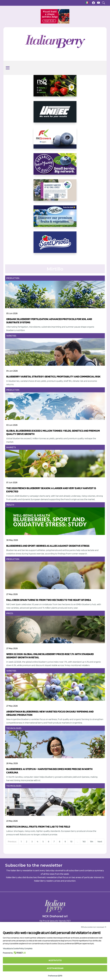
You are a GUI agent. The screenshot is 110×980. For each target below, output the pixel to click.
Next (100, 842)
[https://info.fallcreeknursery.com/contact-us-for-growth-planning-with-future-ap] (55, 192)
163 (84, 842)
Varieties (11, 336)
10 (71, 842)
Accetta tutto (55, 960)
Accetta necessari (55, 968)
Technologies (14, 728)
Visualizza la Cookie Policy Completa (18, 948)
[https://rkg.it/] (55, 140)
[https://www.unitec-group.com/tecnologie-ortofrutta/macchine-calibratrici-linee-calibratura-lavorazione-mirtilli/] (55, 114)
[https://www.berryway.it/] (55, 166)
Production (13, 278)
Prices (10, 613)
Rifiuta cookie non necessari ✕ (94, 927)
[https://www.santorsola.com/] (55, 244)
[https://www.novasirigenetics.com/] (55, 88)
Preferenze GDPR (55, 976)
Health (10, 505)
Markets (11, 447)
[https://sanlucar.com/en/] (55, 218)
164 (92, 842)
